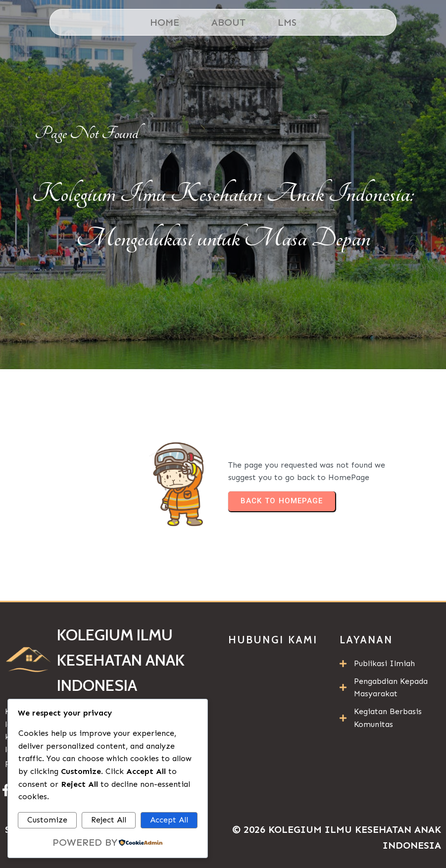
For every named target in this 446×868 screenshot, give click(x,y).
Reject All (109, 820)
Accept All (169, 820)
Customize (47, 820)
